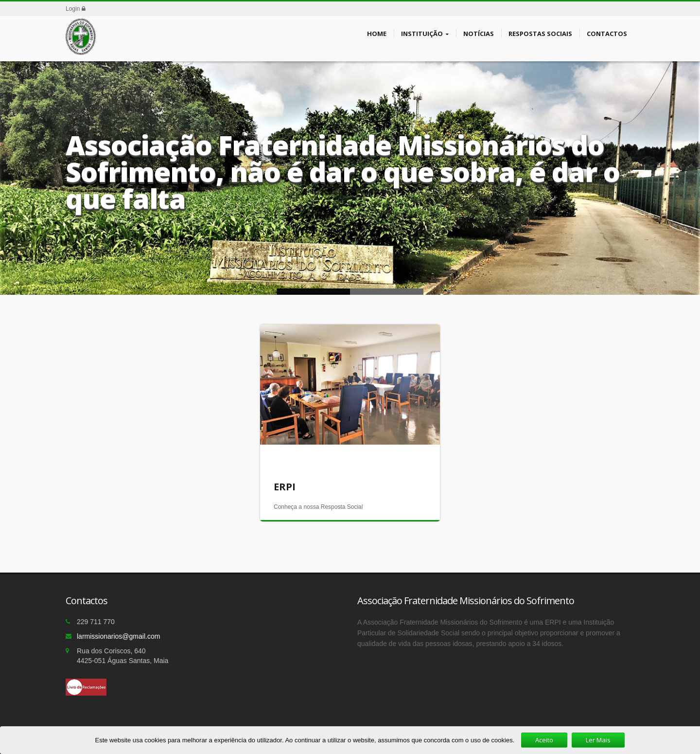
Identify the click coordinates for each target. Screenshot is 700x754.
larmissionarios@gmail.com (118, 636)
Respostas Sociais (540, 33)
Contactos (607, 33)
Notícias (479, 33)
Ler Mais (598, 740)
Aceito (544, 740)
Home (377, 33)
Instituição (425, 34)
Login (76, 9)
